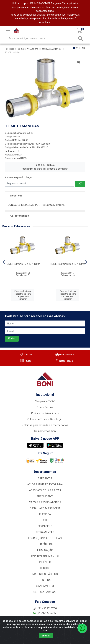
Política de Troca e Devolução (45, 419)
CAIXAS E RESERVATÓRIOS (45, 502)
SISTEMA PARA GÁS (45, 592)
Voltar (79, 48)
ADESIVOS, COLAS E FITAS (45, 490)
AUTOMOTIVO (45, 496)
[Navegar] (4, 262)
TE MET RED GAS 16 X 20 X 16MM (23, 264)
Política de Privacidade (45, 413)
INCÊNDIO (45, 562)
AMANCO (17, 155)
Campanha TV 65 (45, 401)
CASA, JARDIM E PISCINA (45, 508)
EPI (45, 520)
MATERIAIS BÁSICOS (45, 574)
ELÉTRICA (45, 514)
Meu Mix (26, 355)
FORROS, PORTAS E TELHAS (45, 538)
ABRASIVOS (45, 478)
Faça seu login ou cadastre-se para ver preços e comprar (45, 167)
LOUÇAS (45, 568)
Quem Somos (45, 407)
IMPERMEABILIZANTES (45, 556)
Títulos (26, 361)
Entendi (46, 636)
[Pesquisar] (81, 38)
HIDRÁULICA (45, 544)
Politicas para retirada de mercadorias (45, 425)
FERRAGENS (45, 526)
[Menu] (8, 30)
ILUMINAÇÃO (45, 550)
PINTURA (45, 580)
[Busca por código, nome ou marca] (42, 38)
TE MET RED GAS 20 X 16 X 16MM (68, 264)
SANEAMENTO (45, 586)
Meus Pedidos (64, 355)
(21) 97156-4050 (45, 613)
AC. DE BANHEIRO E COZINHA (45, 484)
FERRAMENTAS (45, 532)
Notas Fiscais (64, 361)
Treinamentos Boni (45, 431)
